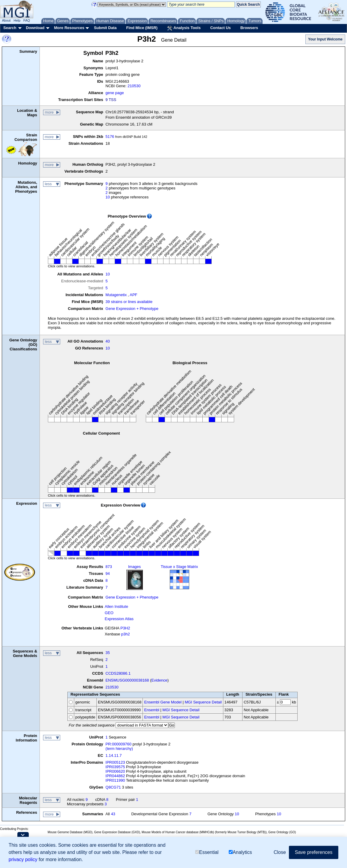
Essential (207, 852)
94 (107, 574)
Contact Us (221, 28)
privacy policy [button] (23, 859)
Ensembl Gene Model (163, 702)
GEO (109, 613)
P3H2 (125, 628)
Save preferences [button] (314, 852)
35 (107, 653)
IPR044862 (115, 776)
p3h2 (126, 634)
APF (133, 295)
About (6, 20)
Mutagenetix (116, 295)
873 (109, 567)
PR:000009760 (118, 744)
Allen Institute (116, 606)
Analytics (240, 852)
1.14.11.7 (113, 755)
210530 (134, 86)
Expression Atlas (119, 619)
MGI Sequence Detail (203, 702)
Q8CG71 (113, 787)
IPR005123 (115, 762)
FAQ (27, 20)
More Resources (69, 28)
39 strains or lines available (129, 302)
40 (107, 341)
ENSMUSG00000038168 (127, 680)
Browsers (249, 28)
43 (113, 814)
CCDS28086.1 (118, 673)
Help (17, 20)
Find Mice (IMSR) (142, 28)
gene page (115, 93)
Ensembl (152, 710)
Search (10, 28)
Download (35, 28)
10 (107, 197)
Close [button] (280, 852)
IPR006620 (115, 771)
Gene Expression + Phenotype (132, 309)
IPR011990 (115, 780)
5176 (110, 137)
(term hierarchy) (119, 749)
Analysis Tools (184, 28)
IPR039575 (115, 767)
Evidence (159, 680)
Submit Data (105, 28)
